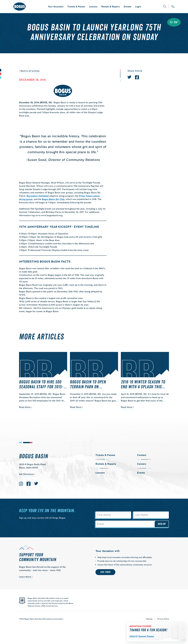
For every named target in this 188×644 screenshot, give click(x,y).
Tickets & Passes (76, 7)
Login (138, 7)
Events (141, 473)
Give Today (105, 572)
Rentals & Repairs (111, 7)
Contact (142, 455)
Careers (142, 464)
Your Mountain (56, 7)
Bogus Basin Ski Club (53, 199)
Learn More (25, 577)
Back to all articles (30, 71)
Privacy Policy (163, 619)
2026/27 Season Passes (142, 636)
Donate (127, 7)
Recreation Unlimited (38, 196)
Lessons (93, 7)
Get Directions (26, 474)
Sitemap (149, 619)
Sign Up (162, 524)
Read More (25, 407)
